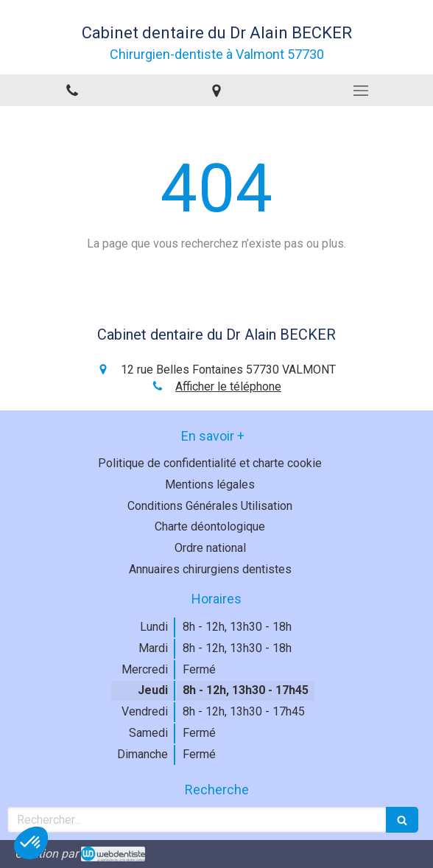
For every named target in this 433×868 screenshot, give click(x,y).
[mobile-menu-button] (361, 91)
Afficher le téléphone (228, 386)
